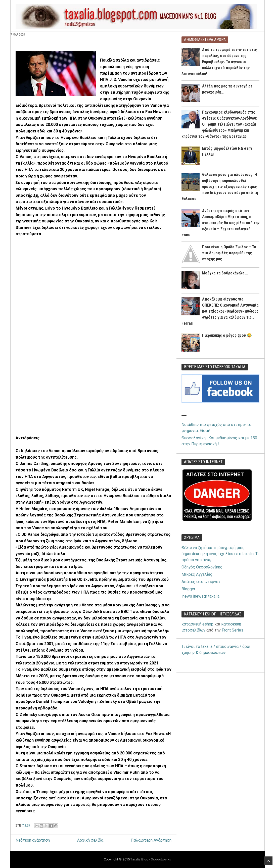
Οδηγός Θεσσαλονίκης (202, 567)
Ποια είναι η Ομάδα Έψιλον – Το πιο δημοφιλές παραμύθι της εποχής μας (229, 253)
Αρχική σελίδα (90, 840)
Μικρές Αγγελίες (197, 574)
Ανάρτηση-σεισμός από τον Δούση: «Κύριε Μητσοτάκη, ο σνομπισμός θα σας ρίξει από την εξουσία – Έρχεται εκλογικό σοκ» (220, 223)
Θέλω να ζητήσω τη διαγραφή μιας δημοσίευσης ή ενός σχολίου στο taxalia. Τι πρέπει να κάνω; (220, 554)
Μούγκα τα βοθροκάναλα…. (225, 273)
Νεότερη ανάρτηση (33, 840)
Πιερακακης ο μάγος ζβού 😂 (227, 335)
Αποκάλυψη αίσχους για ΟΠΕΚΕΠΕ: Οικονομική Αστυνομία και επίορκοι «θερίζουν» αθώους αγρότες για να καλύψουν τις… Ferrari (220, 311)
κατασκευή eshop (197, 624)
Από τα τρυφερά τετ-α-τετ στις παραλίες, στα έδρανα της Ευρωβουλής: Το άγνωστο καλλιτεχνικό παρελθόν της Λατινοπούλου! (219, 62)
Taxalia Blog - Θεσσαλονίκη (151, 859)
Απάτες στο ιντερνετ (201, 582)
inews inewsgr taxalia (200, 596)
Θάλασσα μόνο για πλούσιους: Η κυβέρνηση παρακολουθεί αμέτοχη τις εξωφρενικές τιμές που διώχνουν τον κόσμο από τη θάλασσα (220, 187)
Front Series (233, 630)
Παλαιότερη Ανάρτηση (151, 840)
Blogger (188, 589)
